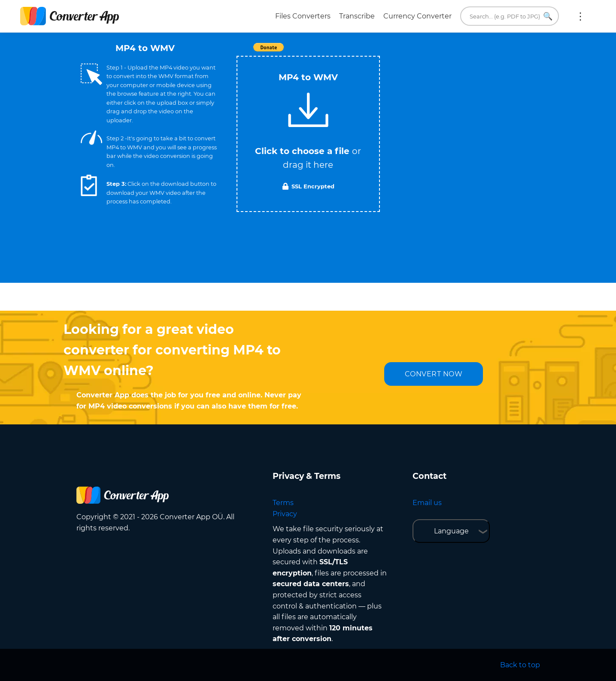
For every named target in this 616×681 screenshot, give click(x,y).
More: (580, 16)
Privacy (285, 514)
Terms (283, 503)
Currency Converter (417, 16)
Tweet (358, 52)
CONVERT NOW (434, 374)
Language (451, 531)
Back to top (520, 665)
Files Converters (303, 16)
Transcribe (357, 16)
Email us (427, 503)
